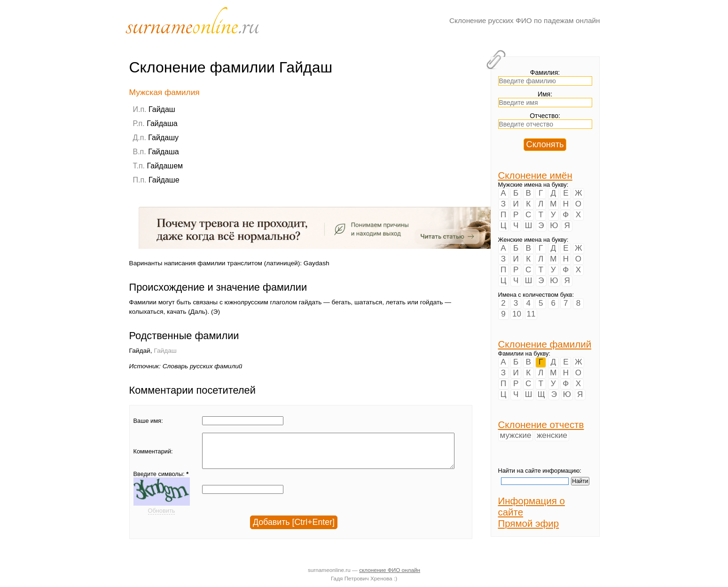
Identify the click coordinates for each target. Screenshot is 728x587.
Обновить (162, 518)
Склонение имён (535, 175)
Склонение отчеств (541, 424)
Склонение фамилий (545, 344)
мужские (516, 435)
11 (531, 314)
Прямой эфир (529, 523)
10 (517, 314)
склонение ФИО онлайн (390, 570)
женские (552, 435)
